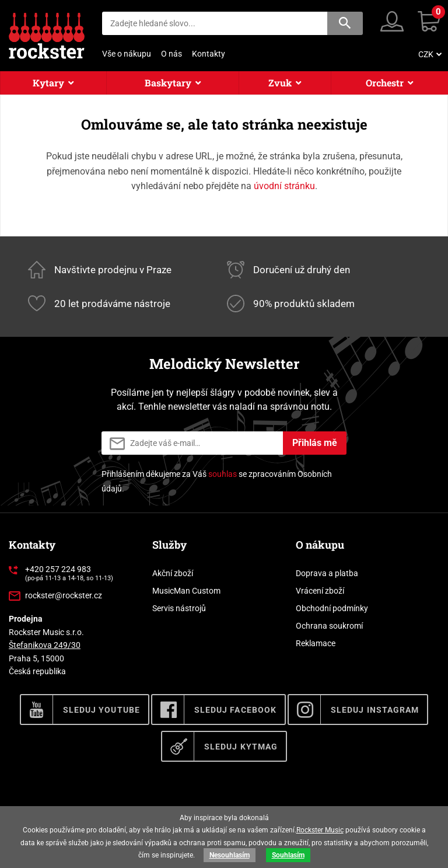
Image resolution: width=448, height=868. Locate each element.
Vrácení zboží (320, 591)
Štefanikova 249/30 (45, 645)
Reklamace (316, 643)
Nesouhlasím (230, 855)
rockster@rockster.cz (64, 595)
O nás (171, 54)
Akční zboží (173, 573)
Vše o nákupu (127, 54)
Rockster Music (320, 830)
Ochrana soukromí (329, 626)
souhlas (223, 474)
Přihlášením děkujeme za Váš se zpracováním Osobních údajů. (217, 481)
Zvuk (280, 83)
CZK (426, 54)
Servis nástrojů (179, 608)
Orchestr (385, 83)
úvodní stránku (284, 186)
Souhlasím (288, 855)
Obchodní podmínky (332, 608)
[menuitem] (429, 54)
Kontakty (209, 54)
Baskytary (168, 83)
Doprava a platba (327, 573)
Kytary (48, 83)
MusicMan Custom (186, 591)
